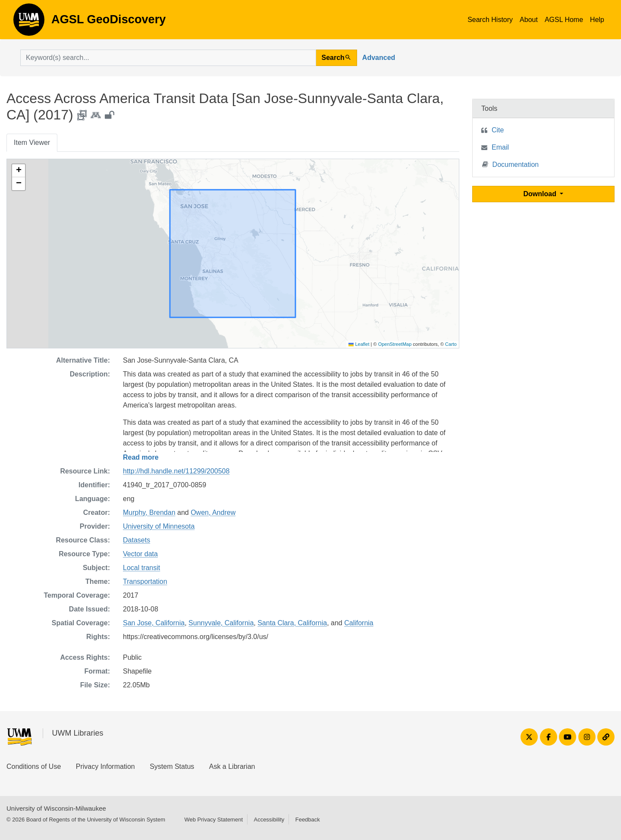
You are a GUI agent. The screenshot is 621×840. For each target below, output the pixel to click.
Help (597, 20)
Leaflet (359, 344)
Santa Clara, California (292, 623)
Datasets (136, 540)
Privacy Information (105, 766)
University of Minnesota (159, 526)
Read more (141, 457)
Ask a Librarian (232, 766)
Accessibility (269, 820)
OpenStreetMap (395, 344)
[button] (19, 171)
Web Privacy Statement (213, 820)
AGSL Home (564, 20)
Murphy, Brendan (149, 512)
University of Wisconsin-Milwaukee (56, 808)
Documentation (511, 164)
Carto (451, 344)
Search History (490, 20)
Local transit (141, 568)
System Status (172, 766)
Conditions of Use (34, 766)
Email (500, 147)
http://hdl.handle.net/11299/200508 (176, 471)
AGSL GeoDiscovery (29, 22)
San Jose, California (154, 623)
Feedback (308, 820)
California (359, 623)
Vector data (140, 554)
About (529, 20)
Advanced (379, 58)
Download (541, 194)
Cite (498, 130)
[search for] (168, 58)
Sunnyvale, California (221, 623)
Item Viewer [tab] (32, 143)
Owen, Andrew (213, 512)
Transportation (145, 581)
